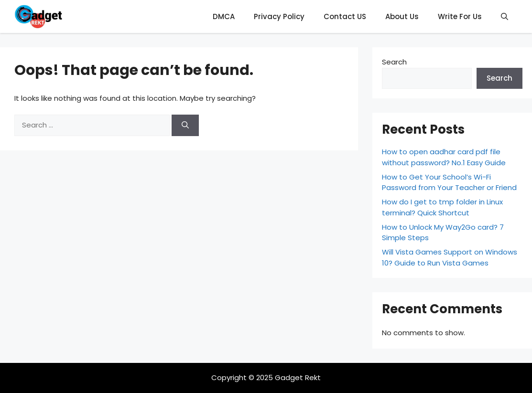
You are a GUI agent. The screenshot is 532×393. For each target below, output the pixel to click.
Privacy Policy (279, 16)
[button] (505, 16)
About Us (402, 16)
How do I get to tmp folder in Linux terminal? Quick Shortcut (442, 207)
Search (394, 62)
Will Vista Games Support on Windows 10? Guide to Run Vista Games (450, 257)
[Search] (185, 125)
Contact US (345, 16)
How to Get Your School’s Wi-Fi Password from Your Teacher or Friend (449, 182)
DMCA (224, 16)
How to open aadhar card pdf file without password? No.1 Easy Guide (444, 157)
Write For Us (460, 16)
